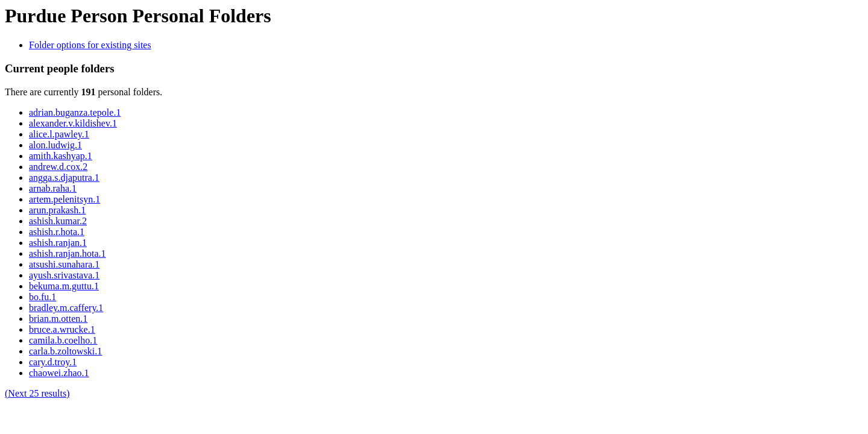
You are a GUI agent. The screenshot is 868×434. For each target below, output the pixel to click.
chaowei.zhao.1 (59, 373)
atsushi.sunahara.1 (64, 264)
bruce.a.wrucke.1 (62, 329)
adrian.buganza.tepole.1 (75, 112)
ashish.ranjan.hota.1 (68, 253)
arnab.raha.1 (53, 188)
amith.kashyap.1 (61, 156)
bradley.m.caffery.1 (66, 308)
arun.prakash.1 (57, 210)
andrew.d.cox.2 (58, 167)
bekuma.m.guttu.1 (64, 286)
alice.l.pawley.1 (59, 134)
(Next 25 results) (37, 393)
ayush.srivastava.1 (64, 275)
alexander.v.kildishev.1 (73, 123)
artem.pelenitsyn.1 (64, 199)
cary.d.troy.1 (53, 362)
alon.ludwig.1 (55, 145)
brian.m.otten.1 (58, 319)
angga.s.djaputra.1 (64, 178)
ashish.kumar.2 (58, 221)
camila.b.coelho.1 (63, 340)
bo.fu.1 (42, 297)
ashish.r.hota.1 (57, 232)
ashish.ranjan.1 (58, 243)
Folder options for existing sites (90, 45)
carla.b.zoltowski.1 (65, 351)
